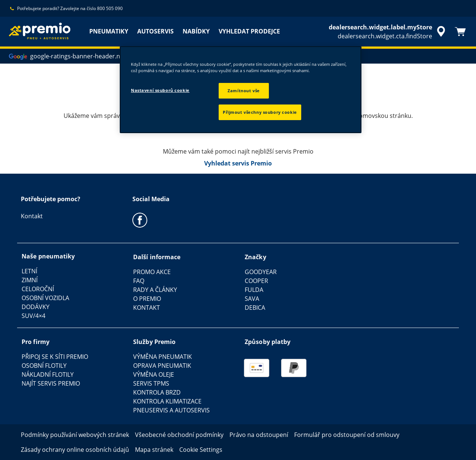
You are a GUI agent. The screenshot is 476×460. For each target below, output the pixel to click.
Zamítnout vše (244, 91)
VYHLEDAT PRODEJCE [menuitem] (249, 31)
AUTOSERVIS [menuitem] (155, 31)
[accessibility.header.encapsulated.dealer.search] (388, 32)
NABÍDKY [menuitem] (196, 31)
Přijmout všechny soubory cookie (260, 112)
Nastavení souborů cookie (160, 90)
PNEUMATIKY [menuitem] (109, 31)
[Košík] (460, 32)
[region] (241, 90)
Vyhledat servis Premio (238, 163)
